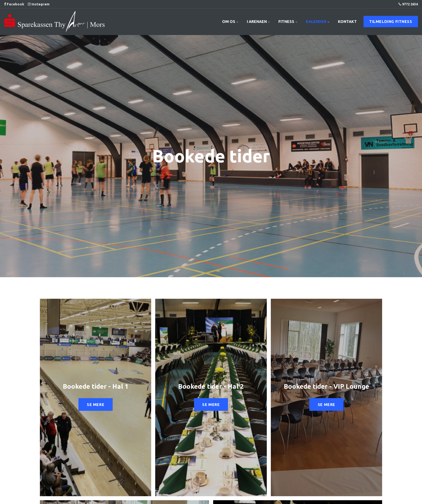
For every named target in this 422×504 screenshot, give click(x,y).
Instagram (39, 4)
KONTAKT (347, 22)
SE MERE (96, 405)
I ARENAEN (259, 22)
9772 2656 (408, 4)
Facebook (14, 4)
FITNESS (288, 22)
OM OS (230, 22)
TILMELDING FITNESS (391, 22)
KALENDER (318, 22)
